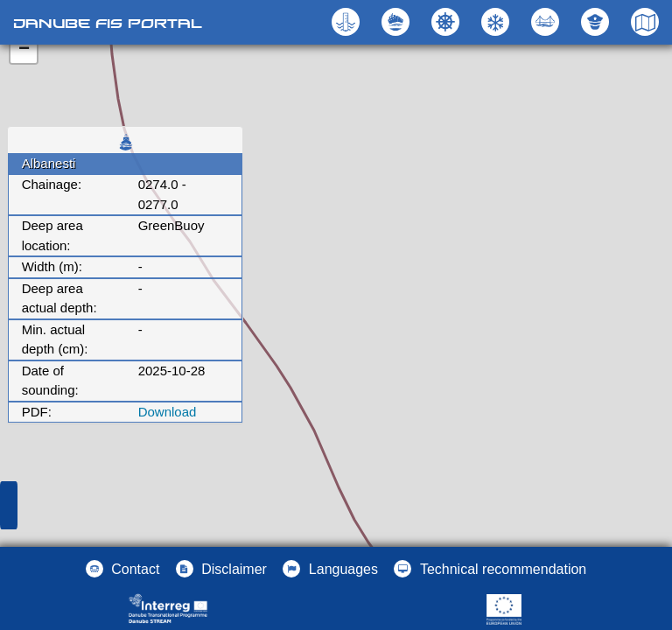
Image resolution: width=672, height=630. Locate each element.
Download (168, 412)
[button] (547, 22)
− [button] (24, 50)
